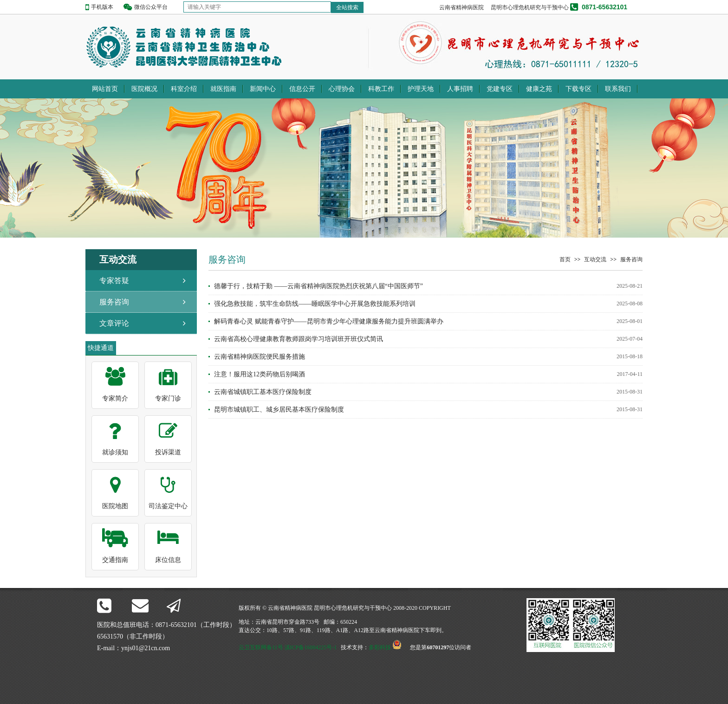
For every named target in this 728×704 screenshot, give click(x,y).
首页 (565, 259)
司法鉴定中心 (168, 506)
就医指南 (223, 89)
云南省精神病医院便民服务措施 (260, 357)
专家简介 (115, 398)
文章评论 (114, 323)
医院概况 (144, 89)
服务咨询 (114, 302)
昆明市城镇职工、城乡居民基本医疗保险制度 (279, 410)
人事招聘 (460, 89)
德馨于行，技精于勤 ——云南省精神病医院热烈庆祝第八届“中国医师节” (318, 286)
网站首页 (105, 89)
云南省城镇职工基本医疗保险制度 (263, 392)
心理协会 (342, 89)
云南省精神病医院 (461, 7)
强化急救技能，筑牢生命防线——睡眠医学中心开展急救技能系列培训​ (315, 304)
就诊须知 (115, 452)
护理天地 (421, 89)
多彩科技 (380, 647)
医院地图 (115, 506)
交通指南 (115, 560)
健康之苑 (539, 89)
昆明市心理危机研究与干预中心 (530, 7)
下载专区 (578, 89)
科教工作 (381, 89)
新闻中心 (263, 89)
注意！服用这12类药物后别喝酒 (260, 374)
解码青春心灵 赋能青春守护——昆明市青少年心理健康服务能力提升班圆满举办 (329, 321)
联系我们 (618, 89)
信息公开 (302, 89)
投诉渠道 (168, 452)
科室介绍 (184, 89)
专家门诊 (168, 398)
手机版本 (102, 7)
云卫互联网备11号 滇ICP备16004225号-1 (288, 647)
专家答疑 (114, 281)
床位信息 (168, 560)
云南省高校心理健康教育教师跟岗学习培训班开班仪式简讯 (299, 339)
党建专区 (500, 89)
